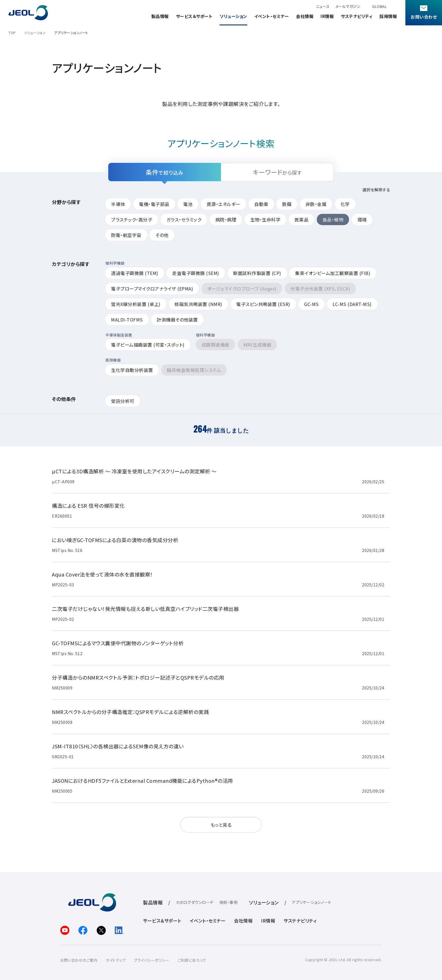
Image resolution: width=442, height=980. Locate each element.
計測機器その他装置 (177, 320)
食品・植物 (333, 219)
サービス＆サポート (194, 16)
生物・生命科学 (266, 219)
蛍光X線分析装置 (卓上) (136, 304)
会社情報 (305, 16)
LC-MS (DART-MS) (352, 304)
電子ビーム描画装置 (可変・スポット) (148, 345)
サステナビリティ (357, 16)
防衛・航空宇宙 (126, 235)
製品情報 (160, 16)
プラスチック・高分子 (132, 219)
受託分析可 (123, 401)
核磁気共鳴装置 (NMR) (198, 304)
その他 (162, 235)
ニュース (323, 6)
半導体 (118, 204)
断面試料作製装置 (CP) (257, 273)
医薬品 (302, 219)
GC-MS (311, 304)
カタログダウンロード (195, 902)
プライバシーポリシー (152, 960)
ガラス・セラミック (184, 219)
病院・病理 (226, 219)
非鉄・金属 (316, 204)
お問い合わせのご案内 (79, 960)
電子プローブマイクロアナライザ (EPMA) (152, 289)
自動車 (261, 204)
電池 (188, 204)
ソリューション (233, 16)
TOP (12, 33)
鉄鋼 (287, 204)
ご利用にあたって (192, 960)
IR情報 (327, 16)
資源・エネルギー (224, 204)
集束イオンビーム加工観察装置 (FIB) (333, 273)
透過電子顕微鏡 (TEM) (135, 273)
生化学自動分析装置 (132, 370)
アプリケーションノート (312, 902)
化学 (345, 204)
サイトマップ (116, 960)
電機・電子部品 (154, 204)
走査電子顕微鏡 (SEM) (196, 273)
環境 (362, 219)
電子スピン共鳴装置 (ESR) (263, 304)
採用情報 (388, 16)
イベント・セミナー (272, 16)
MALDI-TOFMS (127, 320)
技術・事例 (229, 902)
